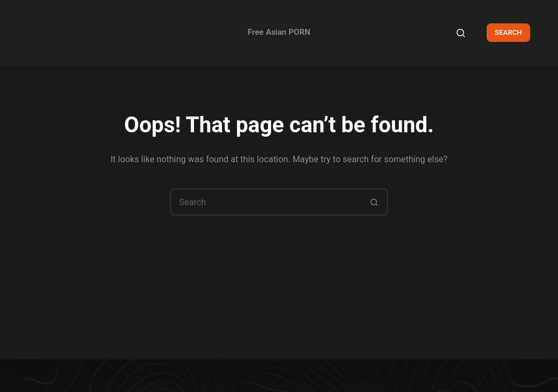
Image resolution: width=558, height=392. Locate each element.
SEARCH (508, 32)
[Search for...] (265, 202)
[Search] (461, 33)
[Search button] (374, 202)
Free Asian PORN (279, 32)
